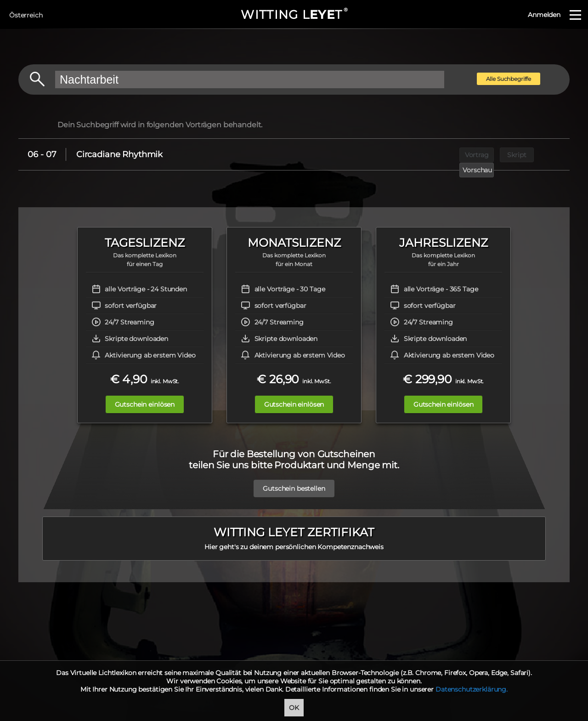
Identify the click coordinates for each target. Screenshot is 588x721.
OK (294, 708)
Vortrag (461, 154)
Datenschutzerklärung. (472, 689)
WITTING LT (294, 15)
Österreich (26, 15)
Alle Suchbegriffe (509, 79)
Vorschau (545, 154)
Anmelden (544, 15)
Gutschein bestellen (294, 484)
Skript (503, 154)
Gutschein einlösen (141, 404)
